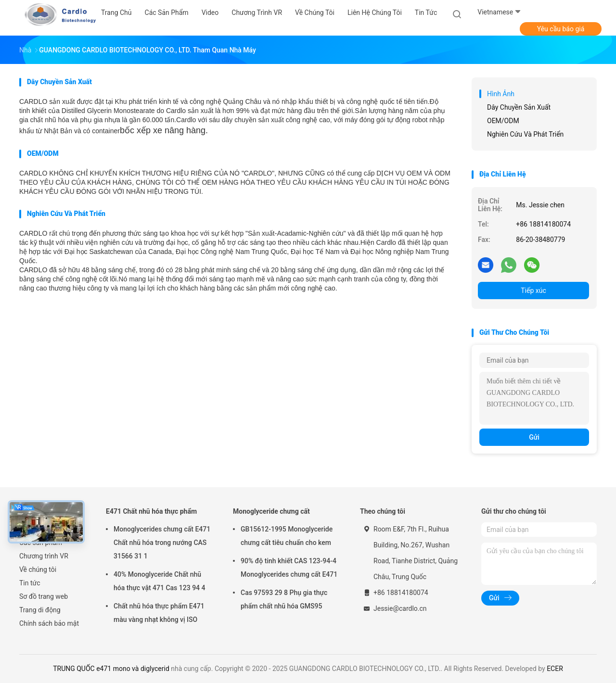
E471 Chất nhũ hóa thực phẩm (151, 511)
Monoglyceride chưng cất (271, 511)
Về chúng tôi (38, 569)
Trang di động (40, 610)
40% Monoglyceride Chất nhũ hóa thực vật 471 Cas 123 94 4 (160, 581)
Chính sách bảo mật (49, 623)
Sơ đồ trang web (44, 596)
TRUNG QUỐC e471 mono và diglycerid (111, 669)
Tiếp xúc (533, 291)
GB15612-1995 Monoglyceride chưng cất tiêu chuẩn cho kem (287, 536)
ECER (555, 669)
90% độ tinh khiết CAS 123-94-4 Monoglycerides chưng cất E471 (289, 568)
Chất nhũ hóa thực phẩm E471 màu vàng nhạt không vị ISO (159, 613)
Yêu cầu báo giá (561, 29)
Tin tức (30, 583)
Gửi (534, 437)
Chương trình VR (44, 556)
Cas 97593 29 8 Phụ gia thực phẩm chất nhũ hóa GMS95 (284, 599)
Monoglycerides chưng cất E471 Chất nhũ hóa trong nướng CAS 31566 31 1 (162, 543)
